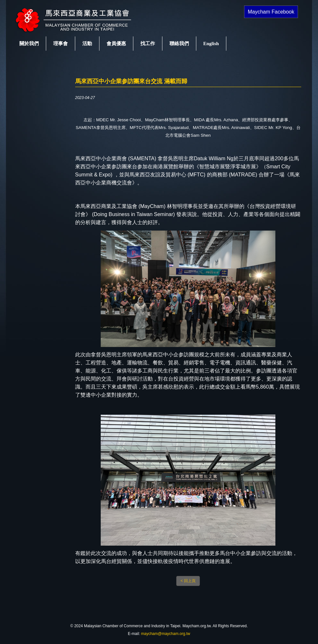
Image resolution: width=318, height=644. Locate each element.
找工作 (148, 44)
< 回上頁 (188, 581)
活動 (87, 44)
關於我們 (29, 44)
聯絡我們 (179, 44)
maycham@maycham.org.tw (166, 634)
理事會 (61, 44)
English (211, 44)
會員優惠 (116, 44)
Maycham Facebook (271, 12)
